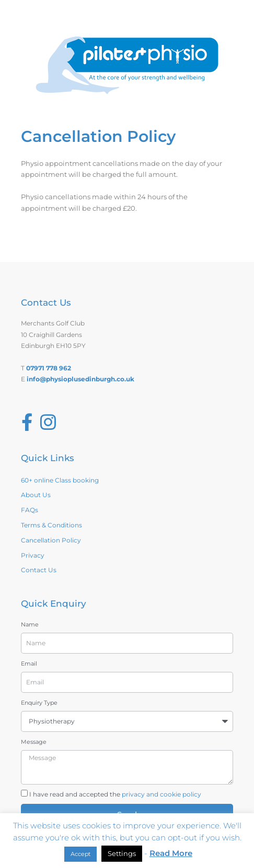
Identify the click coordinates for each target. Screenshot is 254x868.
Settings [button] (122, 853)
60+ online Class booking (60, 480)
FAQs (30, 510)
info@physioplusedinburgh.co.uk (80, 379)
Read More (171, 853)
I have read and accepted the (115, 794)
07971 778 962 (49, 368)
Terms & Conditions (51, 525)
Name (30, 624)
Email (29, 664)
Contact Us (39, 570)
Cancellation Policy (51, 540)
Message (34, 742)
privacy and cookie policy (161, 794)
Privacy (33, 555)
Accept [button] (80, 854)
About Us (36, 495)
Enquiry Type (39, 703)
